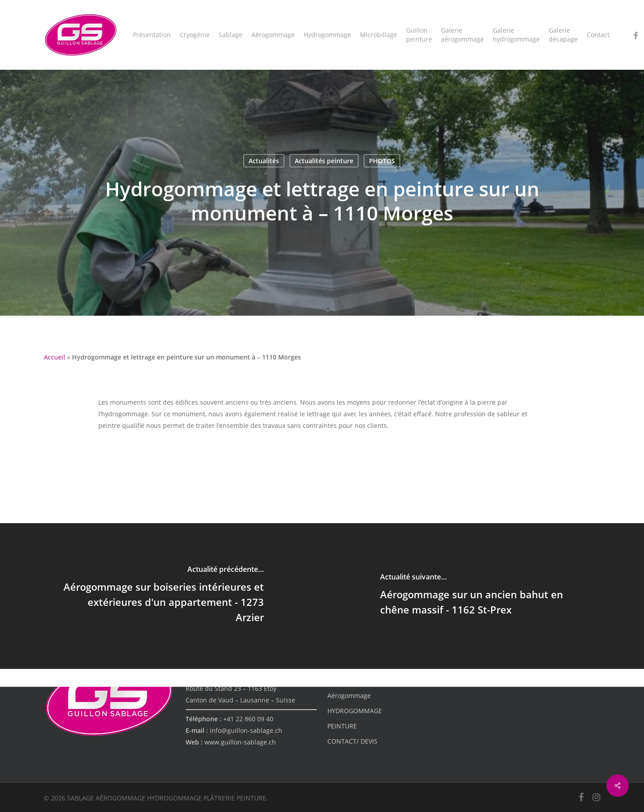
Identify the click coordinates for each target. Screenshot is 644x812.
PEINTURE (342, 726)
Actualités (264, 161)
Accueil (55, 357)
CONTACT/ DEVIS (352, 741)
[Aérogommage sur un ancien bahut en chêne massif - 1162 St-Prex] (483, 596)
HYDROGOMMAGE (355, 711)
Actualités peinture (324, 161)
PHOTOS (382, 161)
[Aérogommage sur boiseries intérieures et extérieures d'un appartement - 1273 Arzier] (161, 596)
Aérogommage (349, 696)
